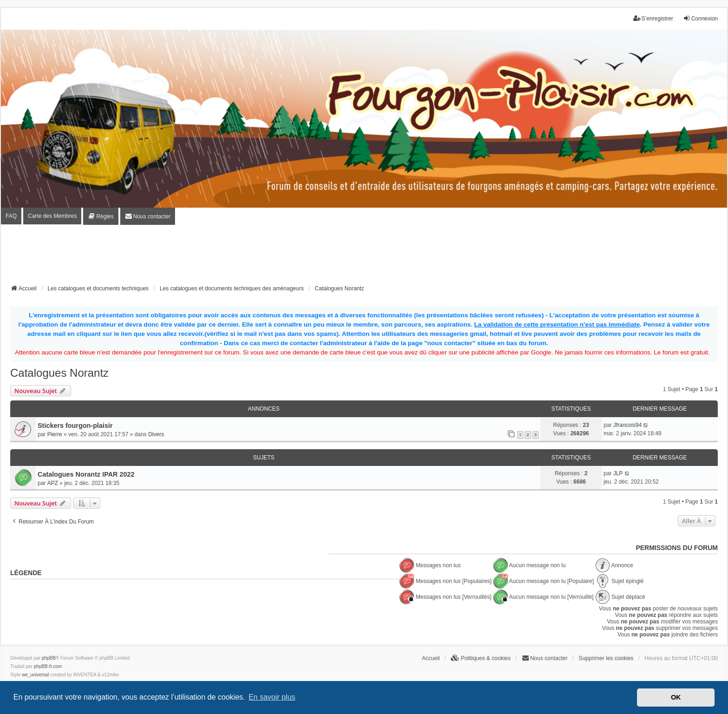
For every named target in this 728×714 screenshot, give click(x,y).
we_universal (35, 675)
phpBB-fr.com (48, 666)
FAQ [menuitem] (11, 216)
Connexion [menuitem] (700, 18)
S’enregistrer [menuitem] (653, 18)
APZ (53, 483)
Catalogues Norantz (59, 373)
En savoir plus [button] (272, 697)
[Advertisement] (364, 257)
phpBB (49, 658)
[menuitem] (101, 216)
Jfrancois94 (627, 425)
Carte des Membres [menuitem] (52, 216)
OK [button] (676, 697)
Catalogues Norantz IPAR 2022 (86, 474)
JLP (618, 473)
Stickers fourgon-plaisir (75, 426)
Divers (156, 434)
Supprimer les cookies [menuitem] (606, 658)
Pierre (55, 434)
